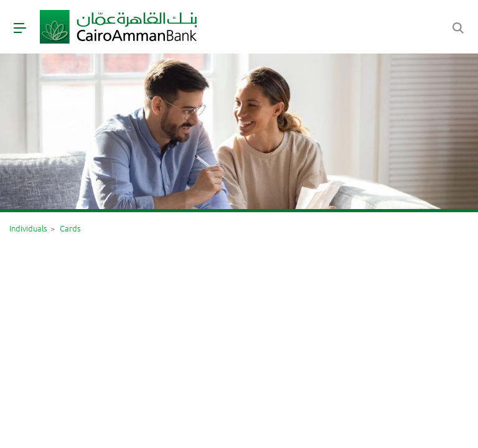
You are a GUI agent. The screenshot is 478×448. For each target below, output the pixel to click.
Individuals (28, 228)
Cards (70, 228)
